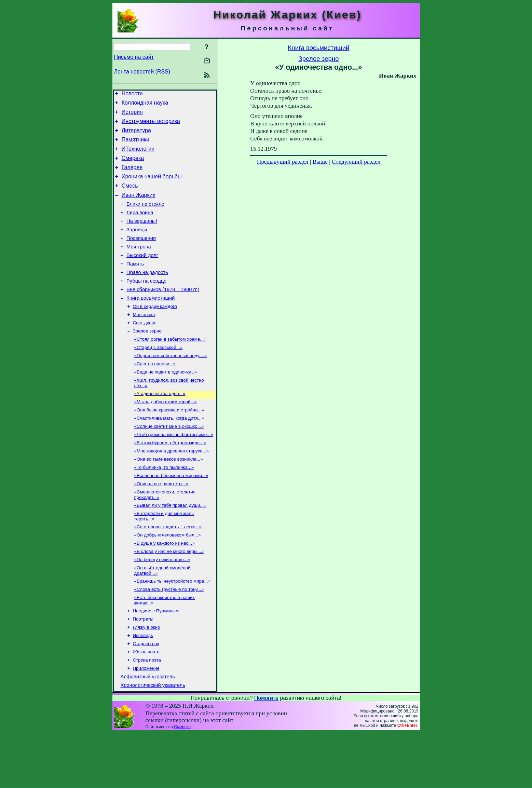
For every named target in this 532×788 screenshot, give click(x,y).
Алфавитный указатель (148, 731)
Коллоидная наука (145, 105)
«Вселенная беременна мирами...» (171, 514)
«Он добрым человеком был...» (168, 578)
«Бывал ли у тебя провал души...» (170, 546)
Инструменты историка (151, 125)
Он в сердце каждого (155, 332)
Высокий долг (142, 275)
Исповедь (143, 686)
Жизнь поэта (146, 704)
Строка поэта (147, 713)
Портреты (143, 668)
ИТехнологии (138, 156)
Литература (136, 135)
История (132, 115)
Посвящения (141, 256)
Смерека (133, 166)
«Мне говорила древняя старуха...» (172, 488)
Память (135, 284)
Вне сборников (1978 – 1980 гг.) (163, 313)
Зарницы (137, 246)
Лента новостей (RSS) (142, 72)
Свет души (144, 349)
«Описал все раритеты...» (162, 523)
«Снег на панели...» (155, 394)
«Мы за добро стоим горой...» (166, 434)
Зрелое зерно (147, 358)
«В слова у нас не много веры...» (169, 596)
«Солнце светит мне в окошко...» (169, 461)
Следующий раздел (356, 162)
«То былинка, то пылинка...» (164, 506)
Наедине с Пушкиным (156, 659)
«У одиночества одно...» (160, 426)
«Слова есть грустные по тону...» (169, 636)
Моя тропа (139, 265)
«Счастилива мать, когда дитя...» (169, 452)
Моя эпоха (144, 341)
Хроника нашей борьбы (152, 187)
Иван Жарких (139, 207)
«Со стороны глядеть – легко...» (168, 569)
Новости (132, 94)
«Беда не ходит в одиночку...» (166, 403)
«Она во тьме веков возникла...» (169, 497)
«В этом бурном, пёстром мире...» (170, 479)
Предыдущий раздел (283, 162)
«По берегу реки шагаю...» (162, 605)
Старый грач (146, 695)
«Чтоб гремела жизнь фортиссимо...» (174, 470)
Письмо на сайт (134, 57)
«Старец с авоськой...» (159, 376)
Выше (320, 162)
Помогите (266, 753)
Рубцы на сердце (146, 303)
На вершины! (142, 236)
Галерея (132, 176)
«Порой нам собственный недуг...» (171, 385)
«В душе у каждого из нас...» (165, 587)
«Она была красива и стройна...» (169, 443)
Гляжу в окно (147, 677)
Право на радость (147, 294)
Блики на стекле (145, 217)
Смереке (182, 782)
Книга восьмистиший (151, 323)
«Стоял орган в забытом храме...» (170, 367)
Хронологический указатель (153, 741)
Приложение (146, 722)
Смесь (130, 197)
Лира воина (140, 227)
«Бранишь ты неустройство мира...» (172, 628)
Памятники (135, 146)
